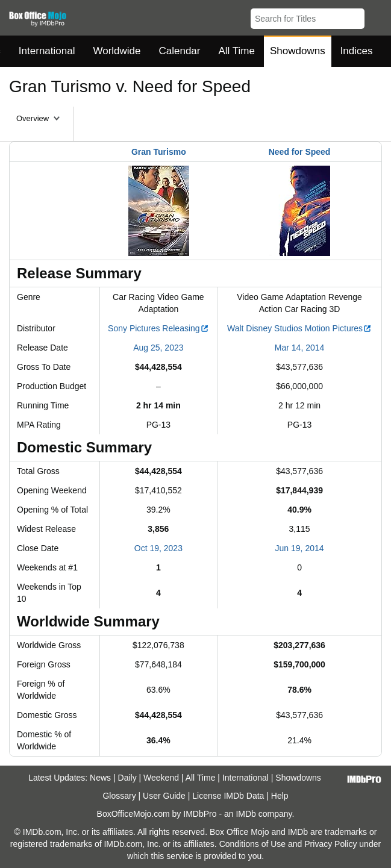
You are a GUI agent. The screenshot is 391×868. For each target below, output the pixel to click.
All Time (237, 51)
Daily (127, 778)
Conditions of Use (253, 844)
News (100, 778)
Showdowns (298, 51)
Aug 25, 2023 (158, 348)
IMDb (246, 814)
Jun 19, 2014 (300, 548)
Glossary (119, 796)
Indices (357, 51)
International (47, 51)
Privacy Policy (330, 844)
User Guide (164, 796)
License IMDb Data (228, 796)
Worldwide (117, 51)
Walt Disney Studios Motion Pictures (299, 328)
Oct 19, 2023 (158, 548)
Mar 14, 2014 (300, 348)
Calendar (180, 51)
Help (280, 796)
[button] (376, 16)
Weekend (161, 778)
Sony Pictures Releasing (158, 328)
